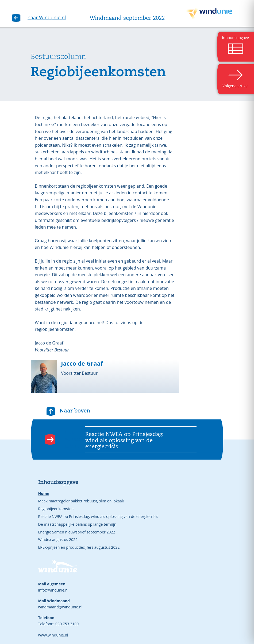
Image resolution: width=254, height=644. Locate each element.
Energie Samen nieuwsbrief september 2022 (77, 532)
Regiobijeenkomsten (56, 509)
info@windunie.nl (53, 590)
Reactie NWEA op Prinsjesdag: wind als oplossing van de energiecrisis (98, 516)
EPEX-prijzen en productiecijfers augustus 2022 (79, 547)
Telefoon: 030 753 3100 (59, 624)
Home (44, 493)
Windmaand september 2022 (127, 18)
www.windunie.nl (53, 635)
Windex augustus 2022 (58, 539)
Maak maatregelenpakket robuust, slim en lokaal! (81, 501)
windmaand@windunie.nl (60, 607)
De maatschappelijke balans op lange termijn (77, 524)
